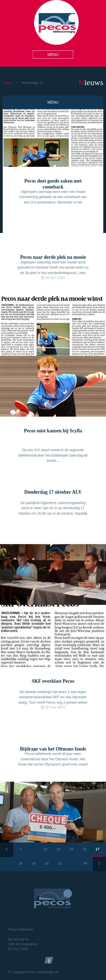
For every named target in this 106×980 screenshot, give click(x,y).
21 (60, 863)
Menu (53, 55)
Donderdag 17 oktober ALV (53, 492)
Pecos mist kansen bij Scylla (53, 431)
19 (34, 863)
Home (7, 83)
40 (85, 863)
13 (45, 849)
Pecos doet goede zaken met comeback (53, 184)
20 (47, 863)
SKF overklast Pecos (53, 681)
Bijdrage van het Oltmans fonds (53, 749)
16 (84, 849)
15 (71, 849)
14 (58, 849)
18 (21, 863)
